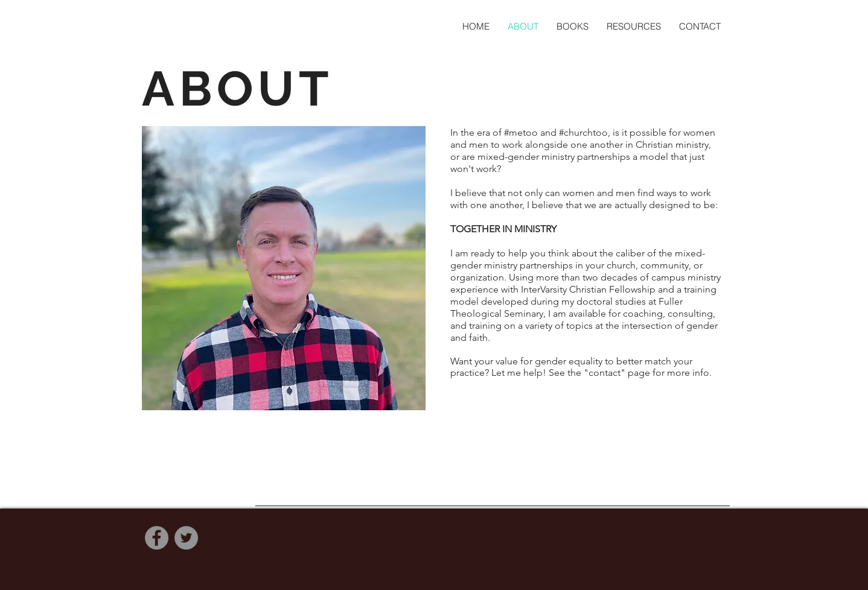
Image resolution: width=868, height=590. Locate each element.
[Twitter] (186, 538)
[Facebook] (157, 538)
